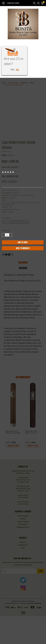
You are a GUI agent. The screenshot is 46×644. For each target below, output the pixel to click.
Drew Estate (7, 151)
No (17, 70)
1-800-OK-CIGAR (13, 3)
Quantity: (6, 230)
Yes (12, 70)
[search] (34, 3)
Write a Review (9, 181)
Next (42, 378)
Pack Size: (7, 218)
